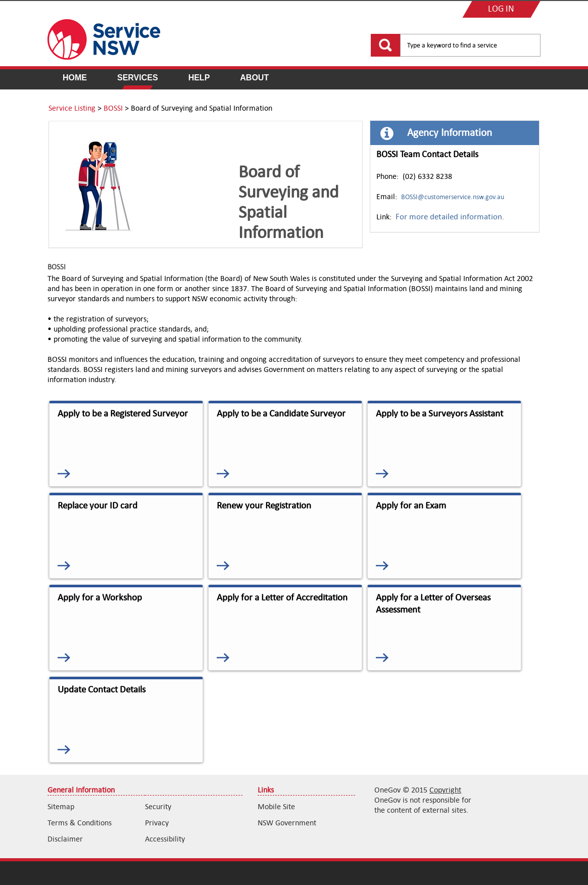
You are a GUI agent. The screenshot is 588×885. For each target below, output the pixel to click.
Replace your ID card (97, 505)
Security (158, 806)
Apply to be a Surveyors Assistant (439, 413)
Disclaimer (65, 839)
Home (75, 78)
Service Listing (72, 108)
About (254, 78)
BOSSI (113, 108)
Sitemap (61, 806)
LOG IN (501, 9)
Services (138, 78)
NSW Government (287, 823)
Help (199, 78)
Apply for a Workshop (100, 597)
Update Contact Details (102, 689)
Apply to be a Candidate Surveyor (281, 413)
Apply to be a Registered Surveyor (123, 413)
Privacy (157, 823)
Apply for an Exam (411, 505)
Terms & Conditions (80, 823)
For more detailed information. (450, 217)
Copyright (445, 790)
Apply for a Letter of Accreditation (282, 597)
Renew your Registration (264, 505)
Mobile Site (276, 806)
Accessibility (165, 839)
